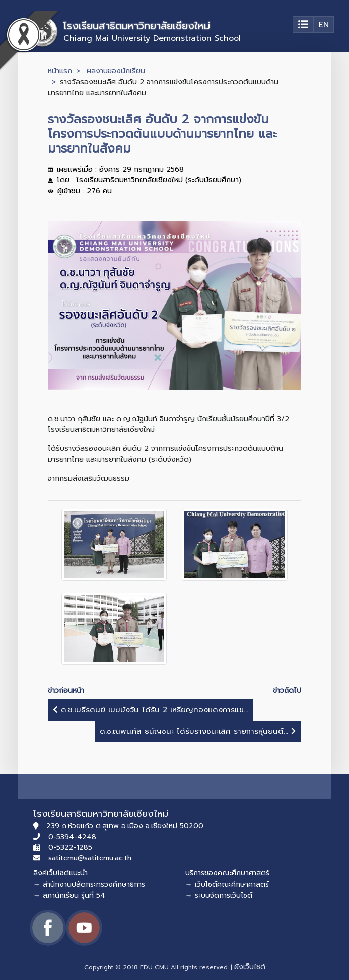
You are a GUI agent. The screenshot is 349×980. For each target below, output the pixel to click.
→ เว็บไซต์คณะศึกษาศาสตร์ (227, 885)
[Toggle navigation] (303, 24)
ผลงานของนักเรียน (116, 71)
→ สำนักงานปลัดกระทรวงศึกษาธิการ (89, 885)
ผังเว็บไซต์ (250, 967)
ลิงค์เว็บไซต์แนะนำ (60, 873)
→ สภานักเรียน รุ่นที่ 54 (69, 896)
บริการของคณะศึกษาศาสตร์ (227, 873)
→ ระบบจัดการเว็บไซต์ (219, 896)
